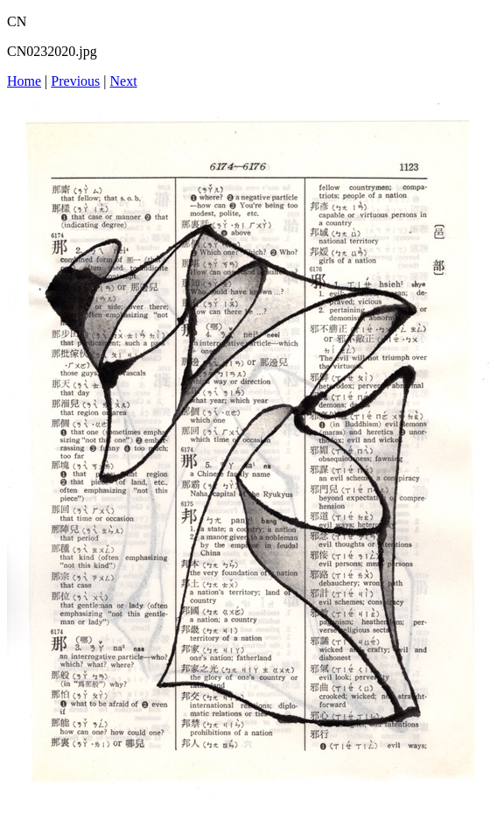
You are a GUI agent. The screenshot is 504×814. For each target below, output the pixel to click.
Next (124, 81)
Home (24, 81)
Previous (75, 81)
